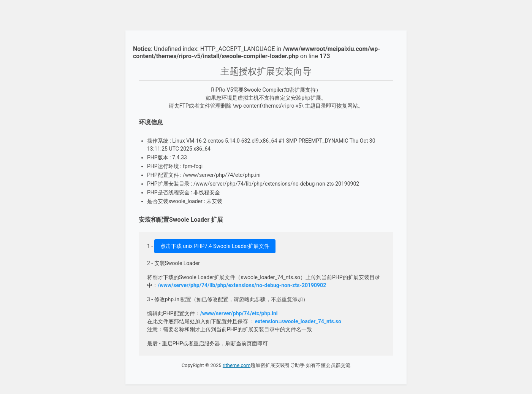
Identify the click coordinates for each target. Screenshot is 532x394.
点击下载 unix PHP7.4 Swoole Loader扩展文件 (215, 246)
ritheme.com (237, 365)
